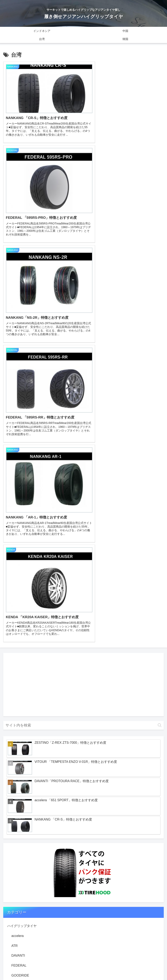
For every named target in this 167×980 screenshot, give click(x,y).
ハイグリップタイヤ (22, 613)
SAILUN (17, 723)
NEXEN (17, 703)
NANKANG (19, 693)
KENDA (17, 683)
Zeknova (18, 752)
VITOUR (17, 742)
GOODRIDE (20, 663)
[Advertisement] (83, 372)
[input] (83, 413)
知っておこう (17, 775)
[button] (160, 413)
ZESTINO (18, 762)
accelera (17, 623)
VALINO (17, 732)
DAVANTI (18, 643)
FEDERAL (19, 653)
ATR (15, 633)
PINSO (16, 713)
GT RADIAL (20, 673)
